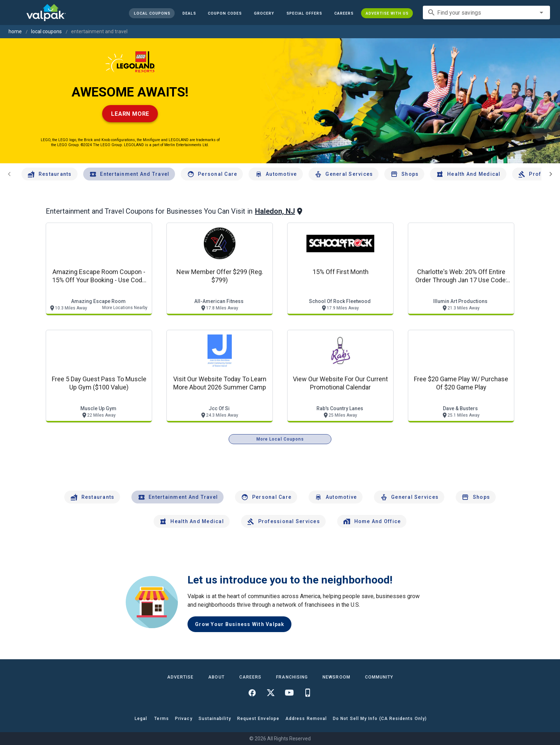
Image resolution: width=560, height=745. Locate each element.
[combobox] (486, 13)
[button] (304, 13)
